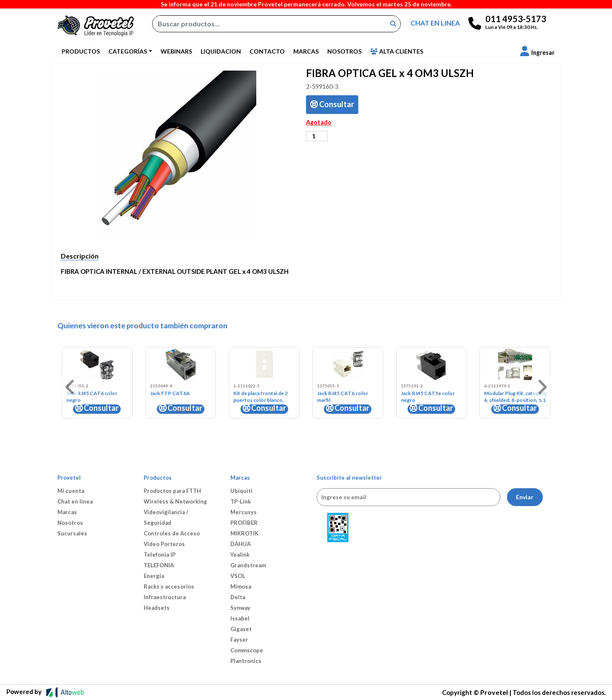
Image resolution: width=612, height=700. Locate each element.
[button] (537, 53)
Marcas (306, 51)
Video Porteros (164, 544)
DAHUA (241, 544)
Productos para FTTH (172, 491)
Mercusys (244, 512)
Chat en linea (75, 501)
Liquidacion (221, 51)
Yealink (240, 555)
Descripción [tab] (80, 256)
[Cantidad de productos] (317, 136)
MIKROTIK (244, 533)
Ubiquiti (241, 491)
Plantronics (246, 661)
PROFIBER (244, 523)
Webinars (176, 51)
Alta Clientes (397, 51)
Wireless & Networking (175, 501)
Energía (154, 576)
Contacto (267, 51)
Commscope (247, 650)
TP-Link (241, 501)
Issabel (240, 618)
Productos (81, 51)
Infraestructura (165, 597)
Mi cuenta (71, 491)
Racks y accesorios (169, 586)
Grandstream (248, 565)
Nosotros (344, 51)
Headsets (157, 608)
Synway (240, 608)
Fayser (239, 640)
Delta (238, 597)
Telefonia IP (160, 555)
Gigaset (241, 629)
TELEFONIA (159, 565)
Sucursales (72, 533)
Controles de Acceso (172, 533)
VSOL (238, 576)
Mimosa (241, 586)
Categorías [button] (128, 51)
